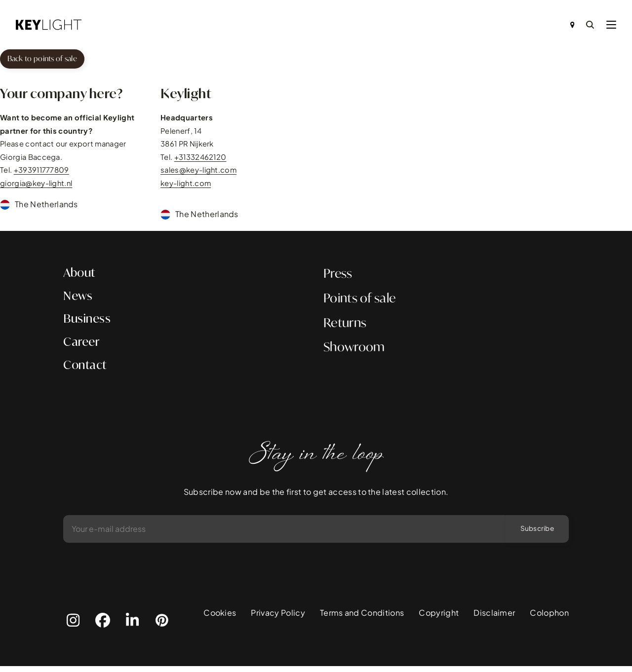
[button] (611, 25)
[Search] (590, 25)
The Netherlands (46, 205)
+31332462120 (200, 158)
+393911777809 (41, 172)
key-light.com (186, 185)
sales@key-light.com (198, 172)
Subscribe (535, 534)
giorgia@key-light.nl (36, 185)
